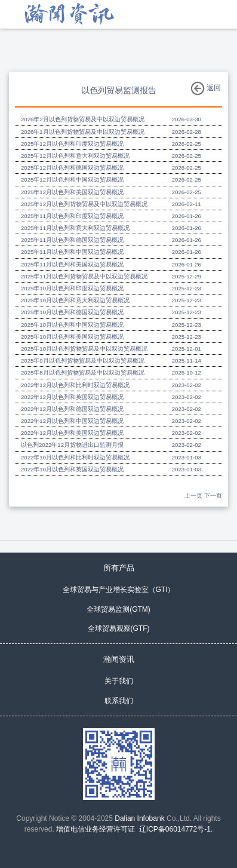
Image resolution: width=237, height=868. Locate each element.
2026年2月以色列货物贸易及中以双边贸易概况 (83, 119)
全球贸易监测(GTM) (119, 609)
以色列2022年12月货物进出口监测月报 (72, 445)
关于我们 (119, 681)
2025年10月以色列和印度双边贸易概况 (72, 288)
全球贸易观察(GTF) (119, 628)
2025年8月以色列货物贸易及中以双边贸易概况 (83, 372)
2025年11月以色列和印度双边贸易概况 (72, 216)
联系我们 (119, 701)
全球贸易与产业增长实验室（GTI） (119, 590)
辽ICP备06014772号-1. (176, 829)
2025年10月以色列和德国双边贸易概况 (72, 312)
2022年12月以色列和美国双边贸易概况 (72, 433)
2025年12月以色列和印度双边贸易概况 (72, 144)
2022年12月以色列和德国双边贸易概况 (72, 409)
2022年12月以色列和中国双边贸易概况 (72, 421)
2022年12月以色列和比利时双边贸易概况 (75, 385)
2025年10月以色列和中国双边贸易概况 (72, 325)
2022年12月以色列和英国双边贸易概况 (72, 397)
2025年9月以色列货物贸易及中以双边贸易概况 (83, 361)
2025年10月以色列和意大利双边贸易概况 (75, 300)
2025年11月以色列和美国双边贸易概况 (72, 264)
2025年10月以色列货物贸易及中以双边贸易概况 (84, 349)
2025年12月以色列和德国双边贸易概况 (72, 168)
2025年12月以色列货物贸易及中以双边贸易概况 (84, 204)
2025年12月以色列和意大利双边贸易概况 (75, 156)
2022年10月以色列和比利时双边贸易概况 (75, 457)
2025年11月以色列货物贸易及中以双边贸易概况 (84, 276)
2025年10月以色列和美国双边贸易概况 (72, 337)
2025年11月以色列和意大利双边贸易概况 (75, 228)
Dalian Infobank (139, 818)
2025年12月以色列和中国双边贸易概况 (72, 180)
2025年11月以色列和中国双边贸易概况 (72, 252)
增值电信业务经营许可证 (96, 829)
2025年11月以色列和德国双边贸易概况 (72, 240)
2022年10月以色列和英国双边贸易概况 (72, 469)
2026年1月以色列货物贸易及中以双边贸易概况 (83, 132)
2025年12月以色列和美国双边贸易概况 (72, 192)
